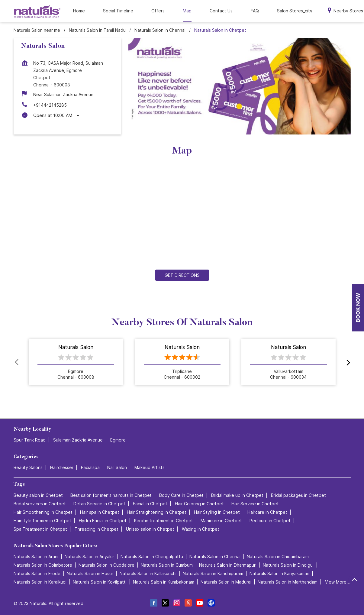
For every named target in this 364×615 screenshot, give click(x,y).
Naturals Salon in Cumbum (167, 565)
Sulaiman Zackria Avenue (78, 440)
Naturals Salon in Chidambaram (278, 557)
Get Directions (182, 275)
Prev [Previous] (17, 362)
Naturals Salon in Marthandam (288, 582)
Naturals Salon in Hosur (90, 573)
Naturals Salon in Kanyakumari (279, 573)
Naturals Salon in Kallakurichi (148, 573)
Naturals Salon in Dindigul (288, 565)
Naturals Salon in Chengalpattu (152, 557)
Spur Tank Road (30, 440)
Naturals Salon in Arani (36, 557)
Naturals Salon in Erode (37, 573)
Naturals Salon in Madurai (226, 582)
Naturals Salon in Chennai (215, 557)
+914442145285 (50, 105)
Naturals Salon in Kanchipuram (213, 573)
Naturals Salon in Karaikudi (40, 582)
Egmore (118, 440)
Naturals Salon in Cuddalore (106, 565)
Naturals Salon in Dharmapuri (228, 565)
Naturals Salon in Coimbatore (43, 565)
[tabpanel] (240, 86)
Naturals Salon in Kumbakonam (164, 582)
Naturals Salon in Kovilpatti (100, 582)
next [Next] (347, 362)
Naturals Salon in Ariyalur (89, 557)
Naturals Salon (76, 348)
